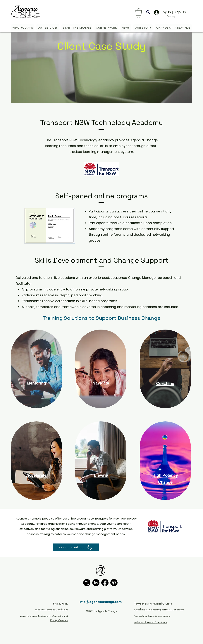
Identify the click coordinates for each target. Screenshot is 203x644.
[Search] (148, 12)
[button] (139, 12)
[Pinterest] (114, 583)
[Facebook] (105, 583)
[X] (87, 583)
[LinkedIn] (96, 583)
